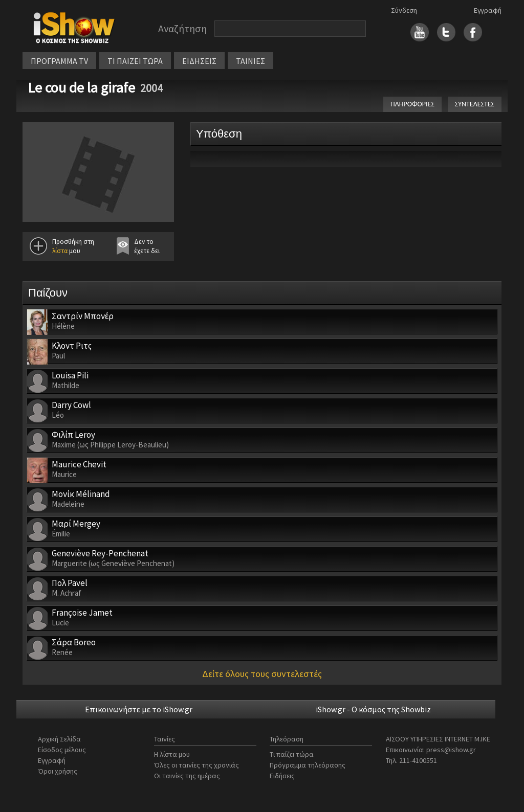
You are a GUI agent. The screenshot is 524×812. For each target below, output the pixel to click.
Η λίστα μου (172, 754)
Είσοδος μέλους (62, 750)
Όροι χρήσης (58, 771)
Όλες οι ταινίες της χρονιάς (196, 765)
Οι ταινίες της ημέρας (187, 776)
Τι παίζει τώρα (292, 754)
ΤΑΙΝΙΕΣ (250, 61)
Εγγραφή (488, 10)
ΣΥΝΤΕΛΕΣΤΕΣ (475, 104)
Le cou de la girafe (81, 87)
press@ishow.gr (451, 750)
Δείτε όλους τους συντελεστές (262, 674)
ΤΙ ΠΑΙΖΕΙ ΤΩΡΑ (135, 61)
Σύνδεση (404, 10)
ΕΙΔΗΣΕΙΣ (199, 61)
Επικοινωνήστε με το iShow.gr (139, 709)
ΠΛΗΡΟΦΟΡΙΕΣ (412, 104)
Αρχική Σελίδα (59, 739)
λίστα (60, 251)
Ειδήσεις (282, 776)
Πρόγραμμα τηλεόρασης (308, 765)
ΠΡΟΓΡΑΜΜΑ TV (59, 61)
